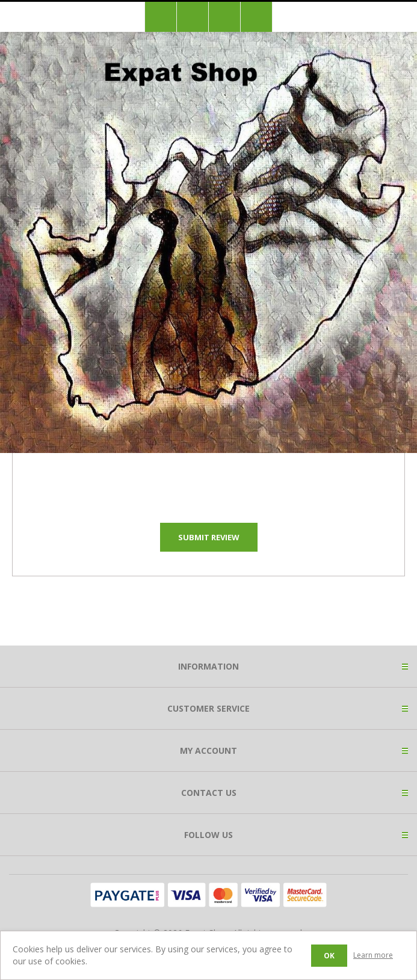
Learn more (373, 955)
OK (329, 956)
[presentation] (209, 481)
